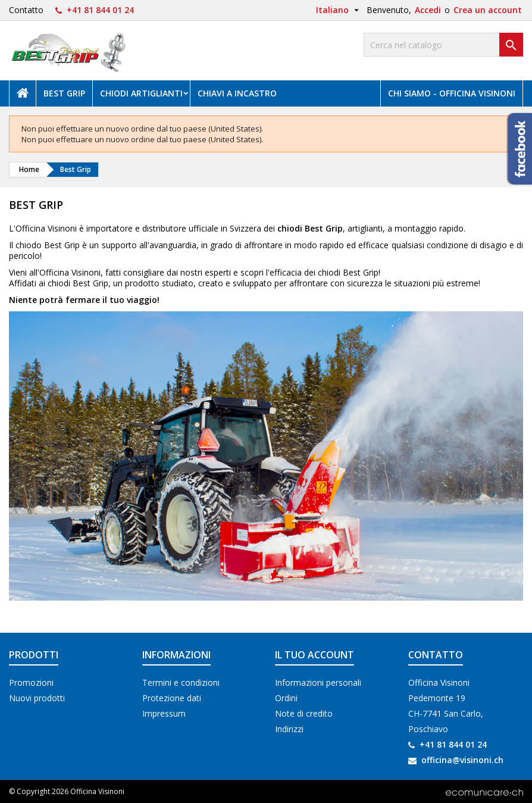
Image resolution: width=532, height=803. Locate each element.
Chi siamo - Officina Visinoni (452, 93)
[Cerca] (443, 45)
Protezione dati (172, 698)
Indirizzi (289, 729)
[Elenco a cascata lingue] (339, 10)
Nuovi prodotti (37, 698)
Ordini (286, 698)
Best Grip (64, 93)
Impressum (164, 713)
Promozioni (31, 682)
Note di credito (304, 713)
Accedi (428, 10)
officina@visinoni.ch (462, 760)
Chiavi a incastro (237, 93)
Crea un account (488, 10)
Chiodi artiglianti (141, 93)
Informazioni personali (318, 682)
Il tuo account (314, 655)
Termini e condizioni (181, 682)
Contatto (26, 10)
